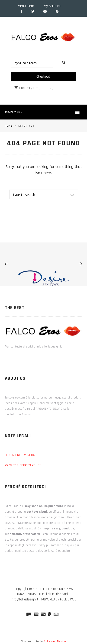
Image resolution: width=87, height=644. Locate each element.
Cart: (27, 88)
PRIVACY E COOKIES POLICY (23, 465)
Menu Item (26, 6)
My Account (52, 6)
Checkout (43, 77)
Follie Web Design (55, 641)
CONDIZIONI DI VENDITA (20, 455)
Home (9, 126)
